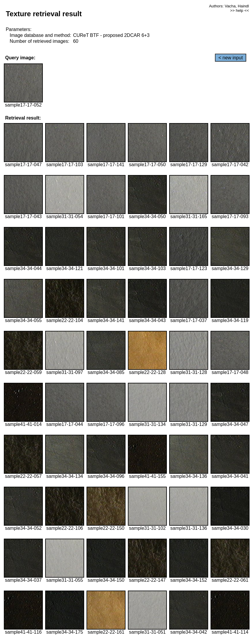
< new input (231, 58)
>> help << (239, 10)
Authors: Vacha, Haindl (229, 6)
